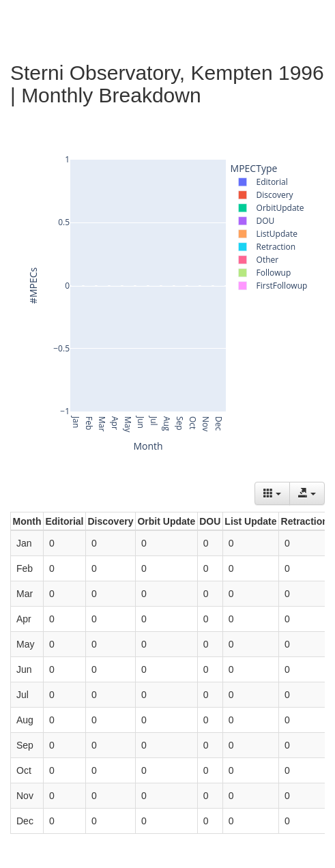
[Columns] (272, 493)
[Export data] (307, 493)
